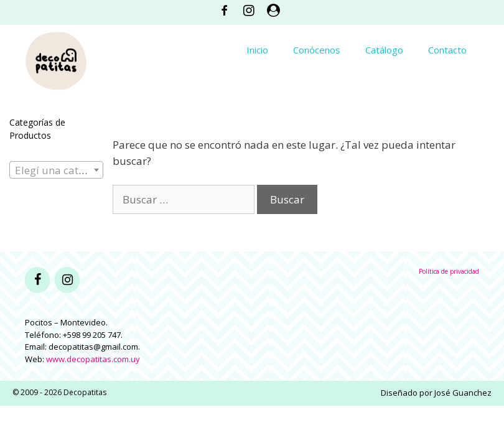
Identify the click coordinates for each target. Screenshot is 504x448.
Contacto (447, 50)
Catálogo (384, 50)
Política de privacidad (449, 271)
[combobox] (56, 170)
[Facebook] (37, 280)
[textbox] (56, 170)
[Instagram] (67, 280)
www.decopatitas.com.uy (93, 359)
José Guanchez (463, 393)
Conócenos (317, 50)
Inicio (257, 50)
